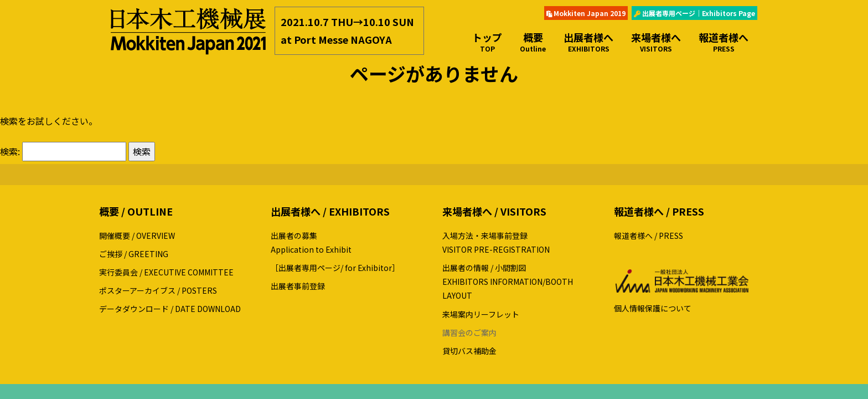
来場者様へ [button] (656, 42)
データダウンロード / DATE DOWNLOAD (170, 309)
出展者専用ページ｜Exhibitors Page (694, 13)
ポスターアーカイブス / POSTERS (158, 290)
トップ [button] (487, 42)
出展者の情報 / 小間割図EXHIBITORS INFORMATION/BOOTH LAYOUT (508, 282)
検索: (10, 151)
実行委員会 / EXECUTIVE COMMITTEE (166, 272)
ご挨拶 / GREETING (134, 254)
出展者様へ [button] (588, 42)
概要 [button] (533, 42)
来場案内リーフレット (481, 314)
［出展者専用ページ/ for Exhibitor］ (335, 268)
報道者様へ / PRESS (649, 236)
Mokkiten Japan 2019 (586, 13)
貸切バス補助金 (469, 351)
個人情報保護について (653, 308)
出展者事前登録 (298, 286)
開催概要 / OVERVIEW (137, 236)
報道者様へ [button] (724, 42)
